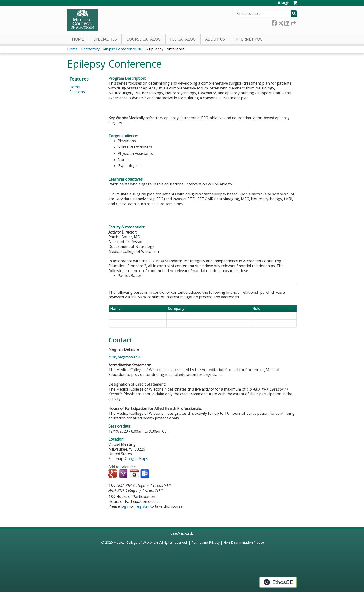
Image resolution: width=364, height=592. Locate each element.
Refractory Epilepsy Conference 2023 (113, 49)
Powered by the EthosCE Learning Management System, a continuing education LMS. (278, 582)
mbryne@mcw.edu (124, 357)
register (142, 506)
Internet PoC (249, 39)
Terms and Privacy (205, 542)
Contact (120, 340)
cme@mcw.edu (182, 533)
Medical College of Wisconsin (136, 542)
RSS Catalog (183, 39)
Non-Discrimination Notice (244, 542)
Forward (293, 22)
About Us (215, 39)
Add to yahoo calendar (124, 474)
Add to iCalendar (134, 474)
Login (285, 3)
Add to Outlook (145, 474)
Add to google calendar (113, 474)
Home (78, 39)
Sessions (77, 92)
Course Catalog (143, 39)
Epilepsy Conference (167, 49)
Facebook (274, 22)
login (125, 506)
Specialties (105, 39)
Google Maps (136, 459)
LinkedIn (287, 22)
